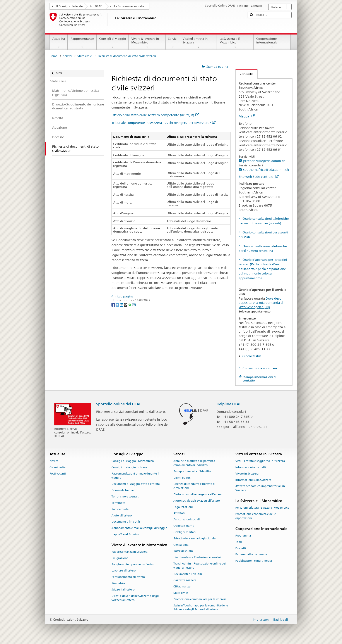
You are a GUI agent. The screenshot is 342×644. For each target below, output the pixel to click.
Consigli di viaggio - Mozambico (133, 461)
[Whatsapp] (130, 304)
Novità (54, 461)
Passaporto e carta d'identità (192, 471)
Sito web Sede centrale (259, 177)
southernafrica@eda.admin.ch (266, 170)
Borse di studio (183, 551)
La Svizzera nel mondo (129, 6)
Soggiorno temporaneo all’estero (133, 564)
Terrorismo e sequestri (126, 496)
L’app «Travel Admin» (125, 534)
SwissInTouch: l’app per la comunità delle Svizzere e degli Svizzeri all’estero (201, 608)
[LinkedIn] (122, 304)
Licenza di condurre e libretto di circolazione (194, 486)
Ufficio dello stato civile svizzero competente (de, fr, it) (155, 115)
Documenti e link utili (126, 522)
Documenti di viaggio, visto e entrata (136, 484)
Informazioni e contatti (251, 467)
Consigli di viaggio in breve (129, 467)
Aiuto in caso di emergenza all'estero (198, 494)
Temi (239, 542)
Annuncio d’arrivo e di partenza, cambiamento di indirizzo (195, 463)
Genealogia (181, 545)
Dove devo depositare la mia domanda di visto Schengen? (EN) (261, 303)
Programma (243, 536)
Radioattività (120, 509)
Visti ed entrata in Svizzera (198, 43)
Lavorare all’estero (124, 571)
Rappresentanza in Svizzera (129, 552)
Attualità (59, 43)
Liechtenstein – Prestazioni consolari (197, 557)
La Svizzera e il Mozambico (235, 43)
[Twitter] (118, 304)
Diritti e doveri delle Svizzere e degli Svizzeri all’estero (135, 598)
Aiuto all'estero (122, 515)
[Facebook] (114, 304)
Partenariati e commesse (251, 555)
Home (53, 56)
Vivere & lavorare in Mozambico (147, 43)
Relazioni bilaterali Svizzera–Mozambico (262, 508)
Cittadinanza (182, 586)
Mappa (247, 116)
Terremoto (118, 503)
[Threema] (126, 304)
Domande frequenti (124, 490)
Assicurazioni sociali (187, 520)
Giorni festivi (252, 356)
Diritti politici (182, 478)
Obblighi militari (185, 532)
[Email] (134, 304)
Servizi (173, 43)
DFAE (98, 6)
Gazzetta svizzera (185, 580)
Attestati (179, 513)
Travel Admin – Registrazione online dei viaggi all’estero (200, 566)
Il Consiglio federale (69, 6)
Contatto (244, 74)
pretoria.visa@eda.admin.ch (264, 161)
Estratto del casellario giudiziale (194, 538)
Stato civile (85, 56)
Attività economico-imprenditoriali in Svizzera (260, 488)
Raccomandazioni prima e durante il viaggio (135, 476)
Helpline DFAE (229, 404)
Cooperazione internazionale (272, 43)
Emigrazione (120, 558)
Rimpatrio (118, 583)
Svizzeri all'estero (123, 590)
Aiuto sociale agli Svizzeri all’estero (197, 501)
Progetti (241, 548)
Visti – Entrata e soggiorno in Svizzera (260, 461)
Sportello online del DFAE (119, 404)
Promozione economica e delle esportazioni (256, 516)
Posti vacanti (58, 474)
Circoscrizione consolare (259, 368)
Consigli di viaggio (113, 43)
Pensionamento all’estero (128, 577)
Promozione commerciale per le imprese (200, 599)
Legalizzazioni (183, 507)
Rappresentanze (82, 43)
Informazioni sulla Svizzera (253, 480)
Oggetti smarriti (184, 526)
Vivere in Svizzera (247, 474)
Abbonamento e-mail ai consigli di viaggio (139, 528)
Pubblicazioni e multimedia (254, 561)
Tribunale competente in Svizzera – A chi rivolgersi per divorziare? (163, 123)
